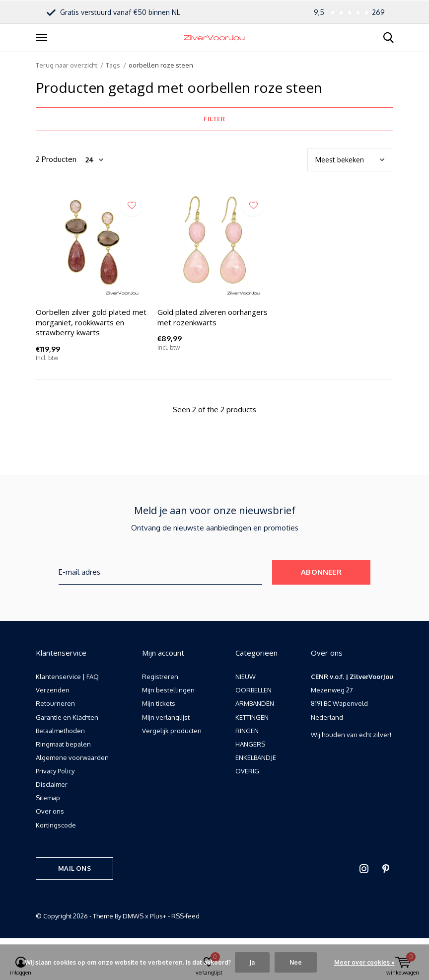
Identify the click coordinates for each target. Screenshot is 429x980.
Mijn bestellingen (168, 690)
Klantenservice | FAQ (67, 677)
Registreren (160, 677)
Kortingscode (56, 825)
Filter (214, 119)
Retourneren (55, 703)
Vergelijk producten (172, 731)
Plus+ (158, 916)
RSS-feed (185, 916)
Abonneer (321, 572)
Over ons (50, 811)
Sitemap (48, 798)
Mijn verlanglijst (166, 717)
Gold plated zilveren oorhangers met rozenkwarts (213, 317)
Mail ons (74, 868)
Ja (252, 962)
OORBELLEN (253, 690)
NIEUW (246, 677)
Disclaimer (52, 784)
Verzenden (53, 690)
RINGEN (247, 731)
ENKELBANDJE (256, 757)
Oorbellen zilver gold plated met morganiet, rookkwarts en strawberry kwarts (91, 322)
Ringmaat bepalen (63, 744)
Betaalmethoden (60, 731)
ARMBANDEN (255, 703)
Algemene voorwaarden (72, 757)
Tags (113, 65)
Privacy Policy (55, 771)
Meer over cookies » (364, 962)
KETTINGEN (252, 717)
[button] (43, 38)
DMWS (133, 916)
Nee (296, 962)
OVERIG (247, 771)
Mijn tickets (159, 703)
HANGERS (250, 744)
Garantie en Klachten (67, 717)
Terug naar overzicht (67, 65)
